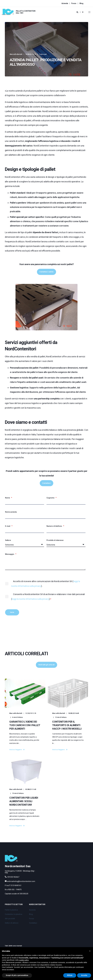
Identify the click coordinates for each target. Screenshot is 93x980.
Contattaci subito (46, 272)
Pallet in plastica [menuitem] (11, 918)
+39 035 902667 (13, 885)
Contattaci (46, 483)
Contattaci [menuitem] (33, 931)
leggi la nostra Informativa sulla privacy (30, 599)
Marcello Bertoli (16, 54)
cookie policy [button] (24, 960)
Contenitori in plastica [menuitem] (14, 922)
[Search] (78, 12)
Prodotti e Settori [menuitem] (14, 912)
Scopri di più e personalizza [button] (17, 975)
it (83, 12)
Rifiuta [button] (70, 975)
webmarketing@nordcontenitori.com (21, 889)
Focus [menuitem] (74, 3)
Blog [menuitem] (81, 3)
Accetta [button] (84, 975)
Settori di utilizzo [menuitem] (12, 931)
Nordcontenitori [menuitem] (37, 912)
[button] (90, 951)
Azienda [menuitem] (65, 3)
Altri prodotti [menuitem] (10, 926)
